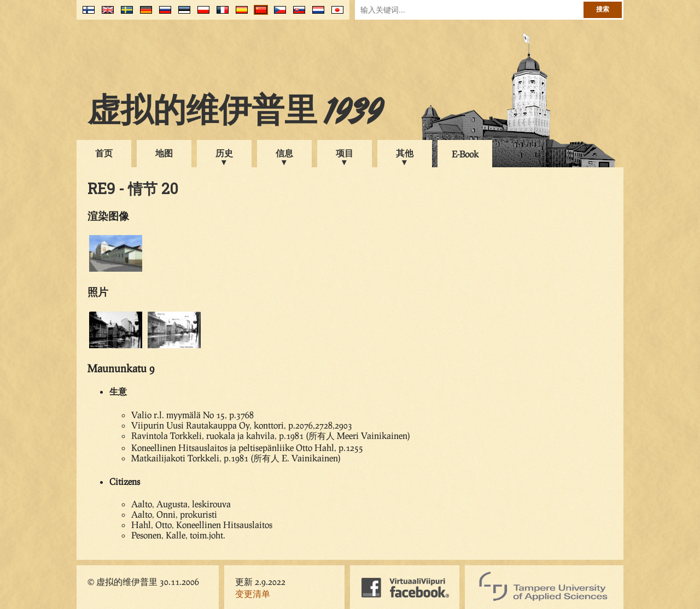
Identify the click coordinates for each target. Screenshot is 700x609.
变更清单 (253, 593)
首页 (104, 153)
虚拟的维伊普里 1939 (235, 113)
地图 (164, 153)
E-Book (465, 154)
